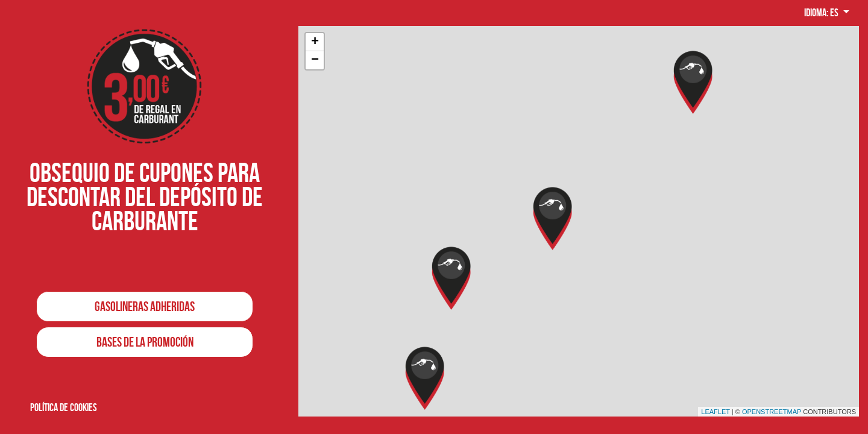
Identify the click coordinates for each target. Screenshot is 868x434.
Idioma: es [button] (822, 13)
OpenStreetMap (772, 412)
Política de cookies (64, 407)
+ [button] (315, 42)
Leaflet (715, 412)
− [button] (315, 60)
